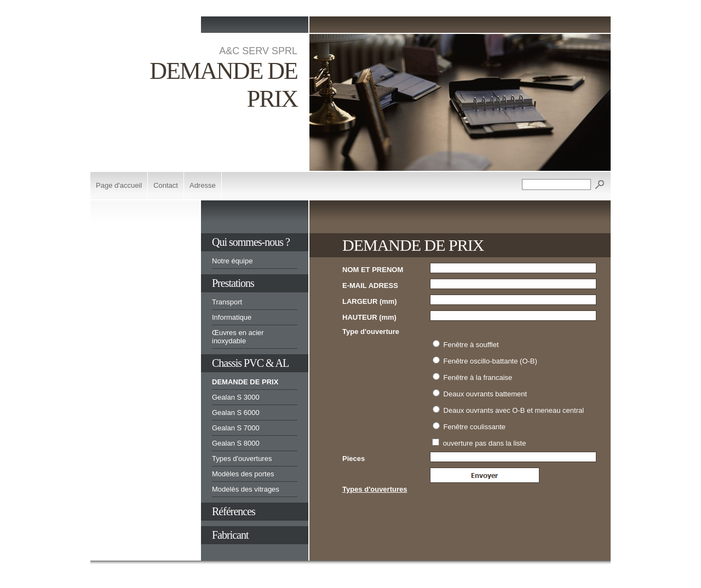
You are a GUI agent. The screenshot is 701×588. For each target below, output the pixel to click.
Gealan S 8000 (236, 443)
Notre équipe (232, 261)
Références (234, 511)
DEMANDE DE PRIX (245, 382)
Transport (227, 302)
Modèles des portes (243, 474)
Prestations (233, 283)
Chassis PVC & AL (250, 363)
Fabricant (230, 535)
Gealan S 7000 (236, 428)
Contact (166, 185)
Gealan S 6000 (236, 413)
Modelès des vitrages (246, 489)
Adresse (203, 185)
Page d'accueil (119, 185)
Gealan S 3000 (236, 397)
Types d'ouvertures (242, 459)
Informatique (232, 317)
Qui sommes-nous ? (251, 242)
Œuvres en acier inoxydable (238, 337)
